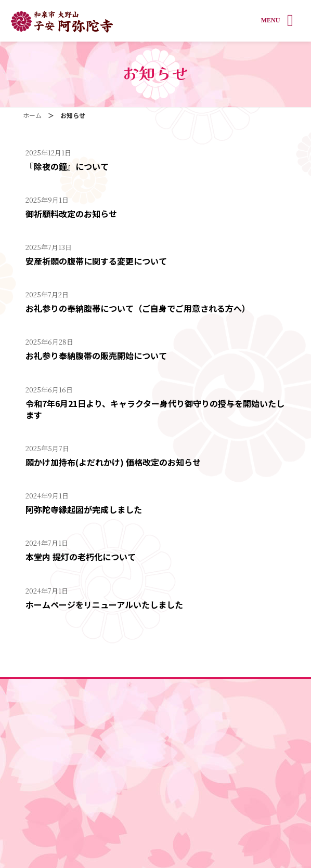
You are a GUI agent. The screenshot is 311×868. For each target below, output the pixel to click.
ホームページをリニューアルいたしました (104, 604)
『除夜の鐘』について (67, 166)
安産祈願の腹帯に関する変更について (96, 261)
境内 (155, 707)
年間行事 (155, 803)
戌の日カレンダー (155, 784)
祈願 (155, 726)
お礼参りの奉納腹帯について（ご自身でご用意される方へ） (138, 308)
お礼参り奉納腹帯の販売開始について (96, 356)
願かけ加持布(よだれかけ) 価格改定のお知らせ (113, 462)
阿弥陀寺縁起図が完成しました (84, 509)
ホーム (155, 688)
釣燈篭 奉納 (156, 765)
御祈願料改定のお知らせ (71, 214)
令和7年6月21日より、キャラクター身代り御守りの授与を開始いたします (155, 409)
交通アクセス (156, 823)
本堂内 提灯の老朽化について (81, 557)
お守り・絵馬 (155, 746)
